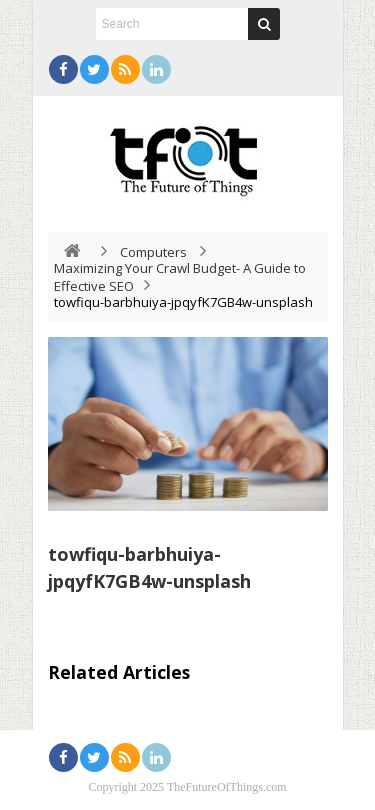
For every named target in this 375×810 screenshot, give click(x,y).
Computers (153, 252)
